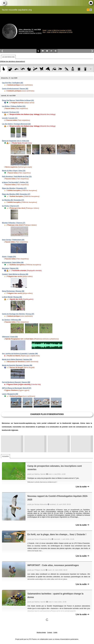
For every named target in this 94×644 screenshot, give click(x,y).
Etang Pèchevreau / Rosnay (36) (13, 291)
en (91, 10)
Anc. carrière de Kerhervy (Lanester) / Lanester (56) (20, 354)
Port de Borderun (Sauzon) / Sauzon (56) (16, 382)
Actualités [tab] (5, 456)
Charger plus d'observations (47, 414)
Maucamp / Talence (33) (10, 268)
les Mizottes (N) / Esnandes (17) (13, 200)
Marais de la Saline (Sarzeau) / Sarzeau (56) (17, 359)
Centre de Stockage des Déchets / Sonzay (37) (18, 314)
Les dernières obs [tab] (8, 57)
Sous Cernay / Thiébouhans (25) (13, 240)
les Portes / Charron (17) (10, 206)
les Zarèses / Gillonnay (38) (11, 320)
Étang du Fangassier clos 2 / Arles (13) (15, 141)
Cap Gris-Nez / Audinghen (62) (12, 83)
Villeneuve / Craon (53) (10, 337)
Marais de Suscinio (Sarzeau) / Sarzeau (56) (17, 365)
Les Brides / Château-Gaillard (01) (14, 106)
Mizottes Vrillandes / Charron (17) (14, 223)
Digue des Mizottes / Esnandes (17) (14, 188)
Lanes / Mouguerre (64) (10, 394)
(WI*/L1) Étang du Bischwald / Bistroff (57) (17, 388)
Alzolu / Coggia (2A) (9, 257)
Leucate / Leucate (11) (10, 118)
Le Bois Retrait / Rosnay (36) (12, 297)
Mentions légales (41, 632)
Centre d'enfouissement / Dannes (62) (15, 89)
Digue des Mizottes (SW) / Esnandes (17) (16, 194)
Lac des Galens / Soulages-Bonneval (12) (16, 124)
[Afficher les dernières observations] (12, 61)
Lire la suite (82, 487)
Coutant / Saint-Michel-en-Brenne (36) (15, 274)
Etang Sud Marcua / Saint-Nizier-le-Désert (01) (18, 100)
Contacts (50, 632)
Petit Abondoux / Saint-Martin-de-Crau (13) (17, 177)
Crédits (55, 632)
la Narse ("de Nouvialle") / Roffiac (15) (15, 182)
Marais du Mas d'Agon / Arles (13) (14, 171)
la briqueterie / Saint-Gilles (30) (13, 262)
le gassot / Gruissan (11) (10, 112)
